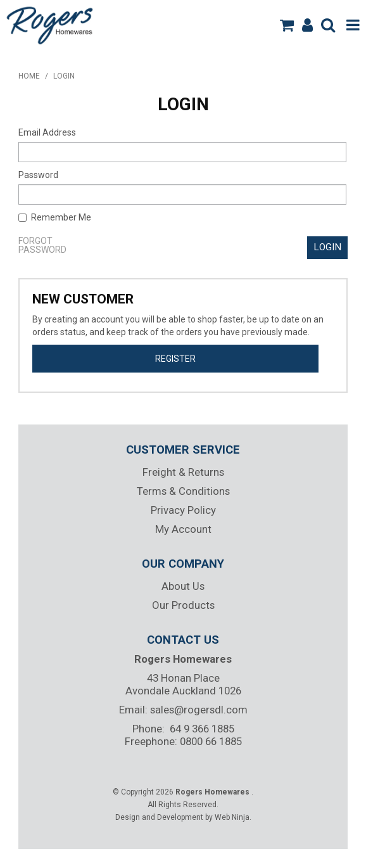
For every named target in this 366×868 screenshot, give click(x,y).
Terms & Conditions (183, 491)
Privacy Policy (183, 510)
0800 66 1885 (211, 741)
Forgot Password (42, 245)
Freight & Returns (183, 472)
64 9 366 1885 (202, 729)
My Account (183, 529)
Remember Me (55, 217)
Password (38, 175)
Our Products (183, 605)
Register (175, 359)
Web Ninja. (233, 817)
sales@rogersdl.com (199, 710)
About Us (183, 586)
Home (29, 76)
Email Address (47, 132)
